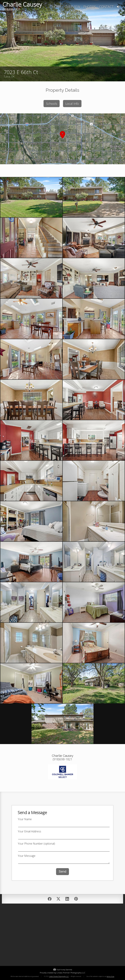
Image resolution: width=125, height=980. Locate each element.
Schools (52, 104)
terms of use (110, 976)
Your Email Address (29, 831)
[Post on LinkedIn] (67, 899)
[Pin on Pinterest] (76, 899)
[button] (62, 139)
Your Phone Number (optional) (36, 844)
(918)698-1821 (11, 9)
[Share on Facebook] (50, 899)
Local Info (72, 104)
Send (63, 871)
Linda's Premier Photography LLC (59, 976)
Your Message (27, 856)
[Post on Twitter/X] (58, 899)
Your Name (25, 819)
